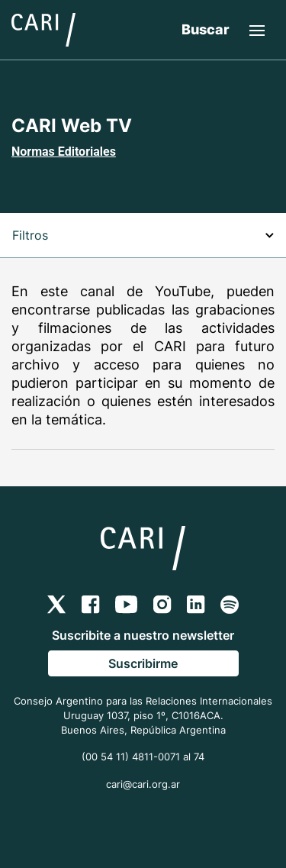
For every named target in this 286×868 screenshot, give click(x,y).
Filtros (143, 235)
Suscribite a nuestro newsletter (143, 635)
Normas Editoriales (64, 152)
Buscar (206, 29)
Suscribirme (143, 663)
